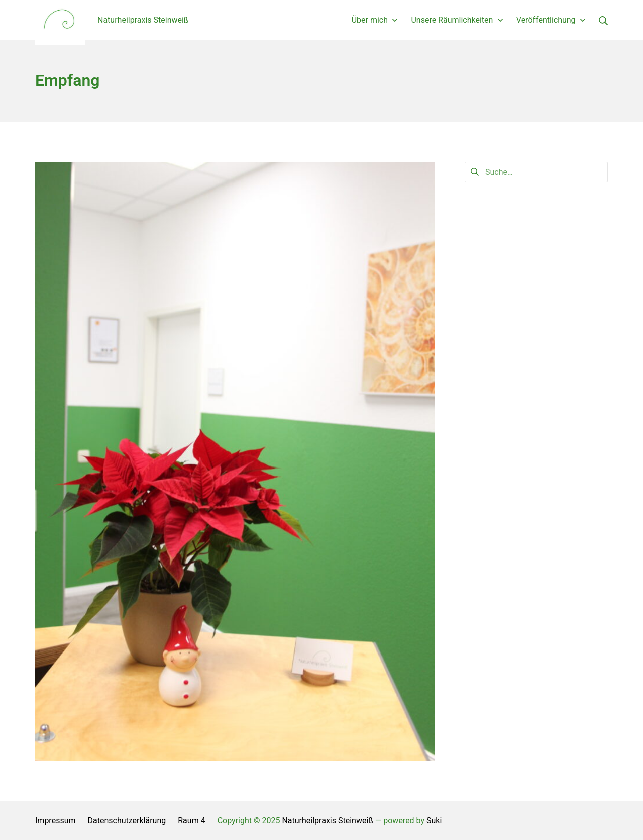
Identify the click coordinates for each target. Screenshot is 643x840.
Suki (434, 821)
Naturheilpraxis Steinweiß (327, 821)
